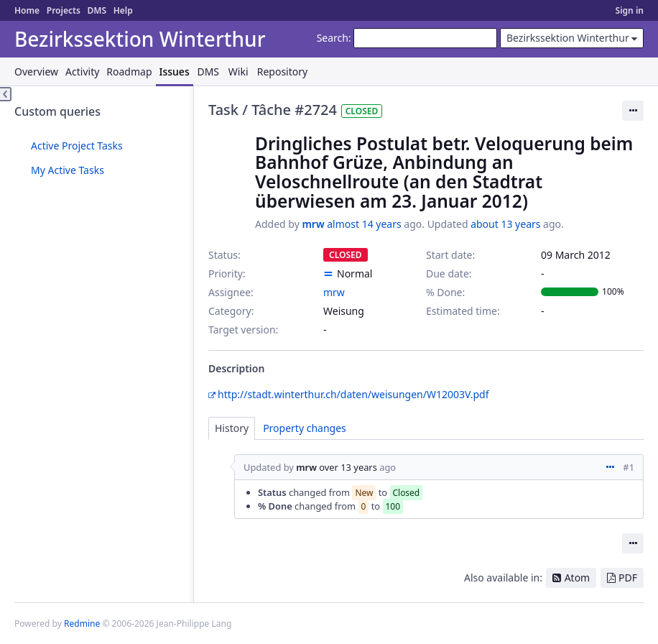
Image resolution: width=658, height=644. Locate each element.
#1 (629, 467)
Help (123, 10)
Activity (82, 72)
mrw (313, 224)
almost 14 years (364, 224)
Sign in (630, 10)
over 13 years (348, 467)
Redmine (82, 624)
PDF (628, 578)
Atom (578, 578)
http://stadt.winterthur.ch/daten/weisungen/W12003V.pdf (353, 394)
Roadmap (129, 72)
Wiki (238, 72)
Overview (36, 72)
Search (333, 38)
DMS (97, 10)
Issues (175, 72)
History (232, 428)
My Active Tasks (68, 170)
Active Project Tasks (77, 146)
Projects (64, 10)
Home (27, 10)
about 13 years (505, 224)
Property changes (305, 428)
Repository (282, 72)
